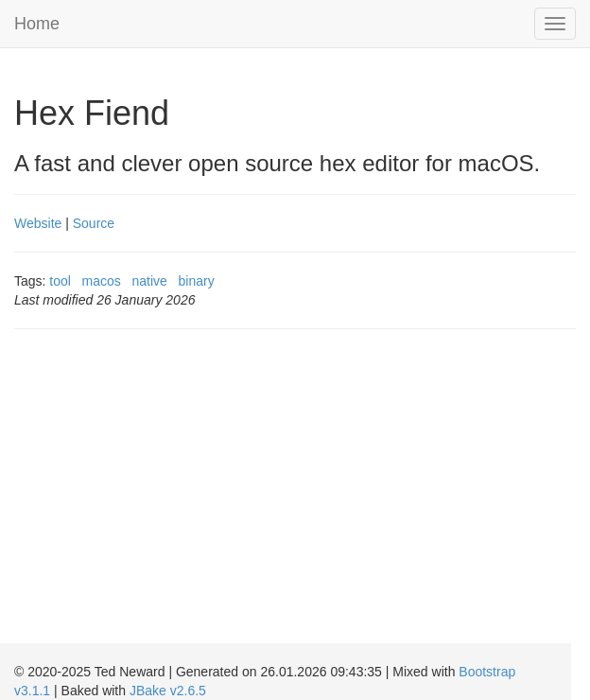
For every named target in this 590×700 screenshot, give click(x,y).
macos (102, 281)
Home (37, 24)
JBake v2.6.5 (168, 691)
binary (197, 281)
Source (94, 223)
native (150, 281)
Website (38, 223)
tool (60, 281)
